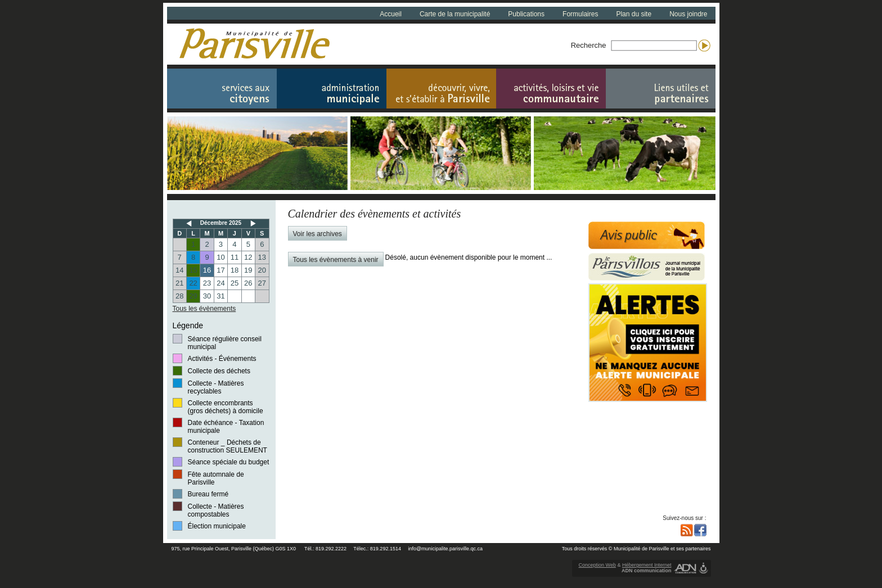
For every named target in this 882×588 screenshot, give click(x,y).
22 (193, 283)
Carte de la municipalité (455, 14)
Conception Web (597, 565)
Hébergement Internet (647, 565)
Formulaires (580, 14)
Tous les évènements (204, 309)
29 (193, 296)
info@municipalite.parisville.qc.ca (445, 549)
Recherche (589, 45)
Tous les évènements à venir (336, 260)
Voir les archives (318, 234)
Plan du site (634, 14)
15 (193, 270)
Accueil (391, 14)
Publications (526, 14)
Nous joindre (688, 14)
